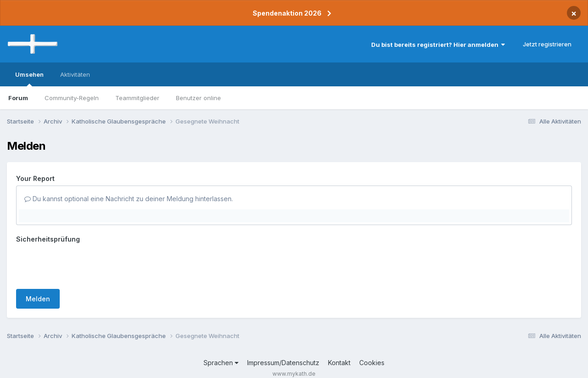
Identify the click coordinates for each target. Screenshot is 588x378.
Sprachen (221, 345)
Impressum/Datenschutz (283, 345)
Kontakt (339, 345)
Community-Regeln (72, 98)
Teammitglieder (137, 98)
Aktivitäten (75, 74)
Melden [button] (38, 263)
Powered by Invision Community (294, 364)
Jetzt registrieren (547, 44)
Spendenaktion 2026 (287, 13)
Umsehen (29, 79)
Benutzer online (198, 98)
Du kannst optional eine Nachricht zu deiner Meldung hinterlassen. (129, 199)
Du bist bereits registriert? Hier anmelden (438, 45)
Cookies (372, 345)
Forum (18, 98)
